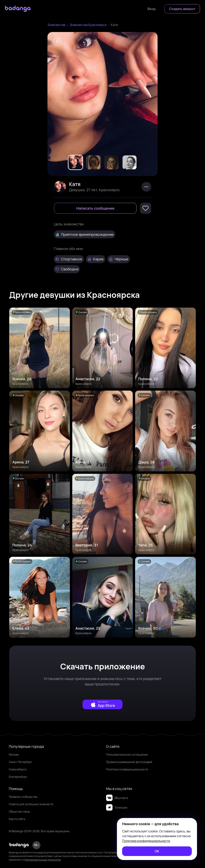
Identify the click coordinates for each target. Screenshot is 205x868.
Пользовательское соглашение (127, 754)
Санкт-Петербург (21, 762)
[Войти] (151, 9)
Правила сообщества (23, 797)
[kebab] (146, 187)
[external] (102, 704)
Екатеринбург (18, 777)
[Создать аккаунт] (182, 9)
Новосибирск (18, 769)
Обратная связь (19, 811)
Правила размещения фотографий (129, 762)
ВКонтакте (117, 798)
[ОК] (157, 851)
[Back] (57, 42)
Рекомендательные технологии (43, 860)
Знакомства (56, 25)
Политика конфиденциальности (127, 769)
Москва (14, 754)
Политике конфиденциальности (146, 841)
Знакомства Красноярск (88, 25)
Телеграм (117, 807)
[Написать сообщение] (95, 208)
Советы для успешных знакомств (31, 804)
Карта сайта (17, 819)
